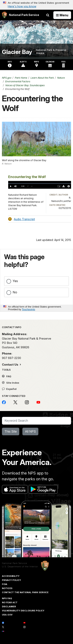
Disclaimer (9, 607)
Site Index (11, 383)
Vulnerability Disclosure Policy (23, 611)
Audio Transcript (24, 219)
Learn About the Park (42, 78)
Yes (15, 281)
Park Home (21, 78)
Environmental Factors (18, 81)
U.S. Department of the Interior (20, 567)
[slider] (40, 183)
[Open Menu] (62, 15)
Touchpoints (28, 309)
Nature (61, 78)
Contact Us (11, 365)
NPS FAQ (7, 598)
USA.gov (7, 615)
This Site (11, 431)
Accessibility (11, 576)
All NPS (30, 431)
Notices (7, 588)
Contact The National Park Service (25, 592)
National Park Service (15, 563)
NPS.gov (7, 78)
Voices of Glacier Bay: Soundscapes (25, 85)
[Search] (36, 421)
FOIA (5, 584)
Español (9, 389)
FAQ (7, 376)
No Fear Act (10, 602)
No (15, 292)
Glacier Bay (17, 52)
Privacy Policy (11, 580)
